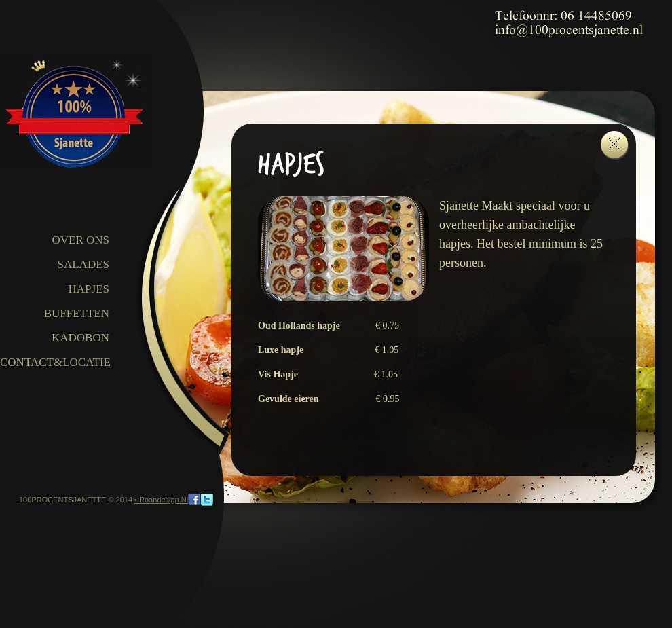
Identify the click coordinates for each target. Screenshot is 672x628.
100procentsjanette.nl (76, 112)
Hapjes (89, 289)
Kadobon (80, 338)
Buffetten (77, 313)
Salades (83, 264)
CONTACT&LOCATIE (55, 362)
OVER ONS (80, 240)
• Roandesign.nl (161, 500)
